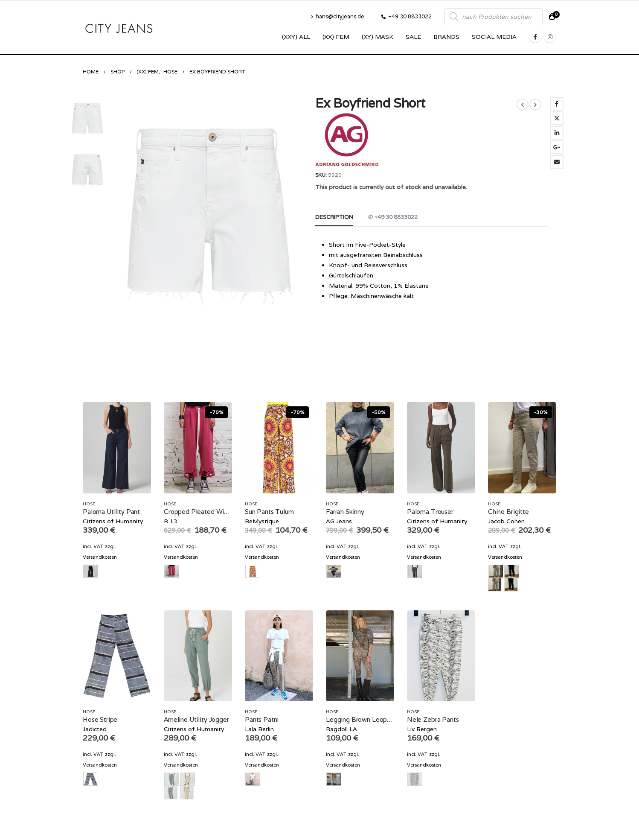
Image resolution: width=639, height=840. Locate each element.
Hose (89, 504)
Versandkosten (100, 557)
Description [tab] (334, 217)
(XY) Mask (378, 37)
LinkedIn (557, 133)
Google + (557, 147)
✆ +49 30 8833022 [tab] (393, 217)
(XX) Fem (336, 37)
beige (495, 585)
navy (511, 585)
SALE (413, 37)
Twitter (557, 118)
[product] (117, 448)
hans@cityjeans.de (337, 16)
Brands (446, 37)
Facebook (557, 104)
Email (557, 162)
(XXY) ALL (296, 37)
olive (171, 793)
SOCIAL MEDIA (494, 37)
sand (187, 793)
